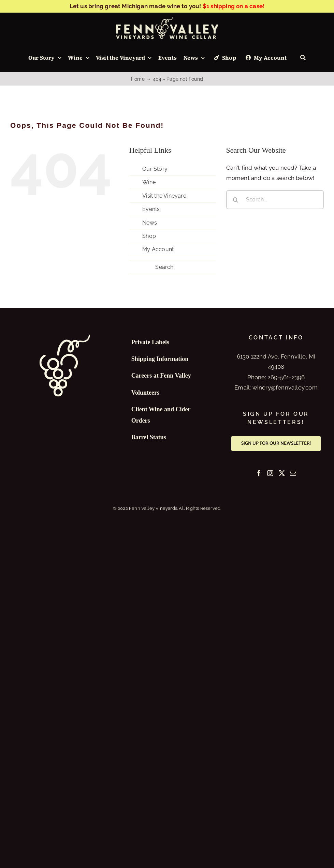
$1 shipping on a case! (234, 6)
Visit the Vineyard (164, 196)
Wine (149, 182)
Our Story (155, 169)
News (150, 223)
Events (151, 209)
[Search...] (275, 200)
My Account (158, 249)
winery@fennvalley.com (285, 387)
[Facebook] (259, 473)
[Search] (303, 58)
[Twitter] (282, 473)
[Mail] (293, 473)
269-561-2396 (286, 377)
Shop (149, 236)
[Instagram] (270, 473)
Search (164, 267)
